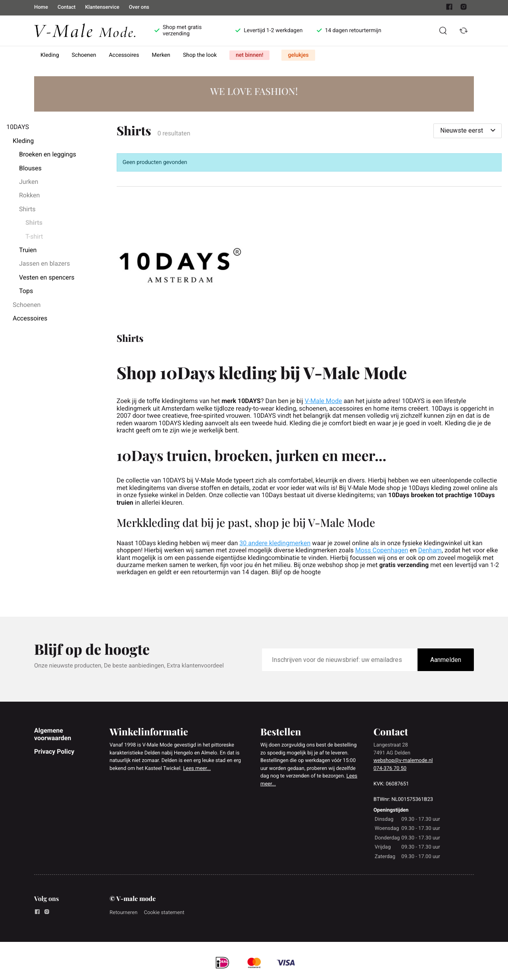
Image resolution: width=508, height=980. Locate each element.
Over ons (139, 7)
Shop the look (200, 55)
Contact (67, 7)
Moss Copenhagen (382, 550)
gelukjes (298, 55)
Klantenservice (102, 7)
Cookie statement (164, 913)
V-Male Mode (323, 401)
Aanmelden (446, 660)
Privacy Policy (54, 751)
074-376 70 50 (390, 769)
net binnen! (249, 55)
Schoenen (84, 55)
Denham (430, 550)
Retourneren (123, 913)
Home (41, 7)
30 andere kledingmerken (275, 543)
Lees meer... (197, 769)
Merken (161, 55)
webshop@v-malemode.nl (403, 761)
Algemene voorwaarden (53, 734)
